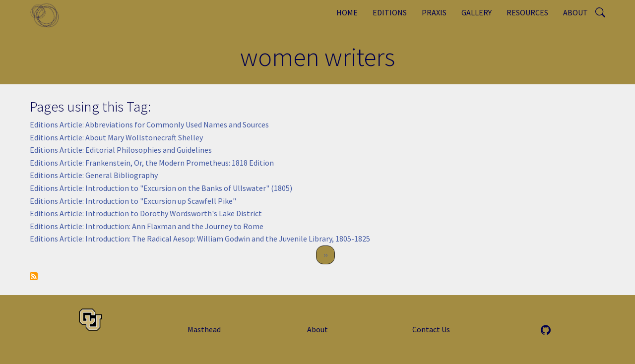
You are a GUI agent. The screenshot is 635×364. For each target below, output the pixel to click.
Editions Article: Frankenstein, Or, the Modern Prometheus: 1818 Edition (152, 163)
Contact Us (431, 329)
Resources (527, 12)
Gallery (476, 12)
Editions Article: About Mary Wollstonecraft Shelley (116, 137)
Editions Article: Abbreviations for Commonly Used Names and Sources (149, 124)
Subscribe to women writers (34, 276)
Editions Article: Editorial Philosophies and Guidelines (121, 150)
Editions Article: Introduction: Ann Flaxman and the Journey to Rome (147, 226)
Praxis (434, 12)
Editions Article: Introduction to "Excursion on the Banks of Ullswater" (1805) (161, 188)
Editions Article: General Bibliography (94, 175)
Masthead (204, 329)
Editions (390, 12)
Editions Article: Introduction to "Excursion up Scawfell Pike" (133, 201)
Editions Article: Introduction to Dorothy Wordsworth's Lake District (146, 213)
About (575, 12)
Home (347, 12)
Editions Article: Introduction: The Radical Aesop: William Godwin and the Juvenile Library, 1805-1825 (200, 239)
